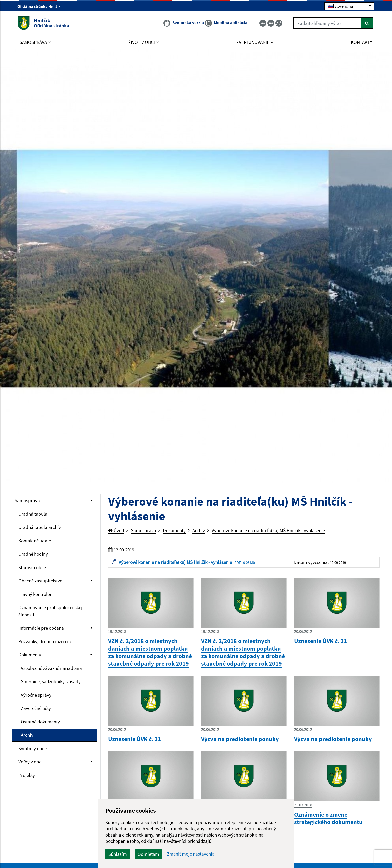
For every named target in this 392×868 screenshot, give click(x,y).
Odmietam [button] (148, 854)
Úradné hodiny (33, 554)
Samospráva (27, 500)
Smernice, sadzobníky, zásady (51, 681)
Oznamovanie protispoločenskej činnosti (50, 611)
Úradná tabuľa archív (40, 527)
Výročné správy (36, 695)
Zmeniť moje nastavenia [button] (191, 854)
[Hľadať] (367, 23)
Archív (27, 735)
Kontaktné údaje (35, 541)
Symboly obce (33, 748)
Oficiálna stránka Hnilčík (41, 6)
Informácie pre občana (41, 628)
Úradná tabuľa (33, 514)
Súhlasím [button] (118, 854)
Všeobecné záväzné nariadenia (51, 668)
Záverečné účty (36, 708)
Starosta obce (32, 567)
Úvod (116, 530)
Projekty (27, 775)
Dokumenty (30, 655)
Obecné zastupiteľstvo (40, 581)
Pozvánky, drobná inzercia (45, 641)
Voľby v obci (31, 762)
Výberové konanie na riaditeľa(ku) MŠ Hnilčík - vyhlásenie (268, 530)
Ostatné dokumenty (40, 722)
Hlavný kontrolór (35, 594)
